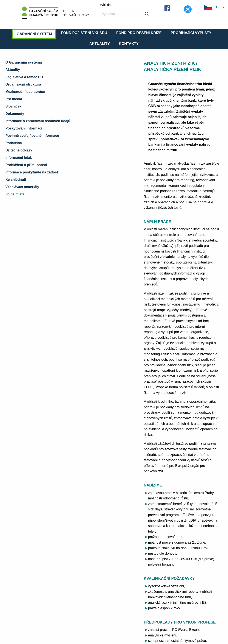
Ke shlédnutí (16, 180)
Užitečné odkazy (19, 150)
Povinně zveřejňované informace (32, 136)
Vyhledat (106, 5)
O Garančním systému (24, 62)
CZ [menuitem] (212, 7)
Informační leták (19, 158)
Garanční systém (34, 34)
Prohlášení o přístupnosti (26, 165)
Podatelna (14, 143)
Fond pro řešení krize (139, 33)
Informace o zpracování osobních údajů (38, 121)
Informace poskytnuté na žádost (32, 172)
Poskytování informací (24, 128)
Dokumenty (15, 114)
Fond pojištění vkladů (84, 33)
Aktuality (100, 44)
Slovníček (13, 106)
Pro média (14, 99)
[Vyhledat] (125, 14)
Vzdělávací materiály (22, 187)
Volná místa (15, 194)
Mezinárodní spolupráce (25, 92)
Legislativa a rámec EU (24, 77)
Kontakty (129, 44)
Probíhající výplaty (191, 33)
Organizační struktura (23, 84)
